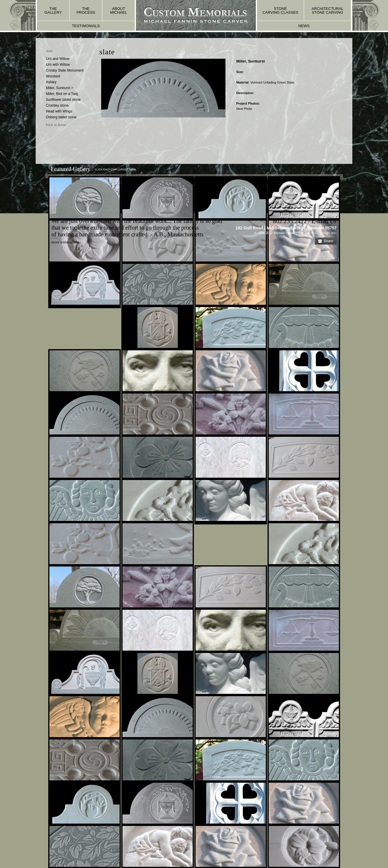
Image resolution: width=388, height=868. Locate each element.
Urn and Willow (58, 59)
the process (86, 11)
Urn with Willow (58, 65)
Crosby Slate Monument (65, 70)
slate (49, 51)
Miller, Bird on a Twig (62, 94)
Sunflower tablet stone (63, 100)
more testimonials (65, 242)
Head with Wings (59, 111)
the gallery (53, 11)
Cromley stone (57, 105)
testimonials (86, 26)
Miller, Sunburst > (60, 88)
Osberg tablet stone (61, 117)
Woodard (53, 76)
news (304, 26)
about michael (119, 11)
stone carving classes (281, 11)
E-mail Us (324, 221)
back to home (56, 125)
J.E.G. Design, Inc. (323, 233)
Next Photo (244, 109)
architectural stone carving (327, 11)
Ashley (51, 82)
